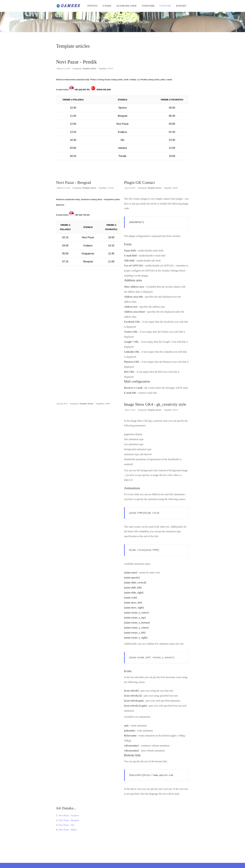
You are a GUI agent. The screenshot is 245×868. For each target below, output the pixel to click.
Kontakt (181, 6)
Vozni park (148, 6)
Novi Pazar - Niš (67, 830)
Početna (92, 6)
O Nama (107, 6)
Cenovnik (165, 6)
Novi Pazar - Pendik (84, 61)
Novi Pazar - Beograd (75, 182)
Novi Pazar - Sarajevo (70, 821)
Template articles (89, 68)
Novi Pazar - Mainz (68, 835)
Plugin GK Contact (141, 182)
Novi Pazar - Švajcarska (116, 22)
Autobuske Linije (126, 6)
